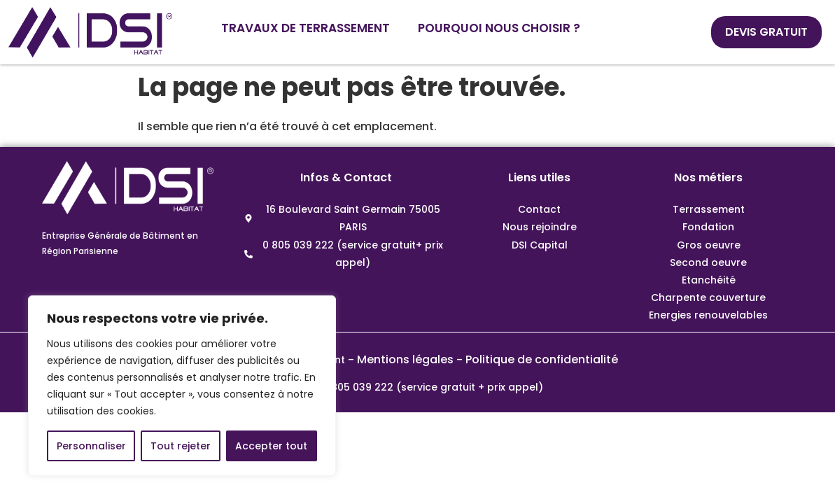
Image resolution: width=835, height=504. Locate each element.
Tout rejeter (181, 446)
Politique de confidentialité (542, 359)
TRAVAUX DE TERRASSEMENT (306, 28)
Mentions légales (405, 359)
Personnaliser (91, 446)
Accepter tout (271, 446)
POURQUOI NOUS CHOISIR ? (499, 28)
